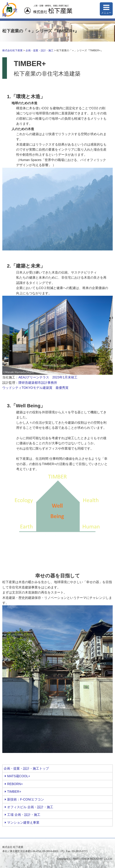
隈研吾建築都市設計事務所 (38, 383)
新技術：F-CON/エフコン (24, 799)
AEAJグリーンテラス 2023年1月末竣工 (48, 377)
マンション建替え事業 (22, 822)
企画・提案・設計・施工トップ (26, 768)
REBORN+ (14, 784)
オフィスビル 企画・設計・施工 (29, 807)
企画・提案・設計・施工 (40, 50)
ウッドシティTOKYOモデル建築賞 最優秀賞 (35, 388)
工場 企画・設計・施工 (23, 815)
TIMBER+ (13, 792)
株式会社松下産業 (12, 50)
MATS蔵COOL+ (18, 776)
